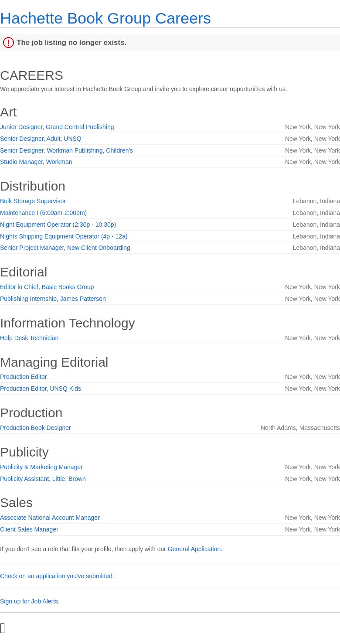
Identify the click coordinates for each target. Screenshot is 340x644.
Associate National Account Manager (50, 518)
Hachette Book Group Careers (105, 18)
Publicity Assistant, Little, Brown (43, 479)
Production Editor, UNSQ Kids (41, 388)
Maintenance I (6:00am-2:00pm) (43, 213)
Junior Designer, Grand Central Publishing (57, 127)
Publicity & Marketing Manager (41, 467)
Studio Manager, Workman (36, 162)
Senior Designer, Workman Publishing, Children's (66, 150)
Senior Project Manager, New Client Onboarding (65, 248)
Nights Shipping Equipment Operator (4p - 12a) (64, 236)
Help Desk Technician (29, 338)
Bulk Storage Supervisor (33, 201)
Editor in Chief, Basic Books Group (47, 287)
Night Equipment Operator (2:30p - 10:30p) (58, 225)
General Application (194, 549)
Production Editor (23, 377)
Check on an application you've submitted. (57, 576)
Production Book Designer (36, 428)
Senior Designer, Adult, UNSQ (41, 139)
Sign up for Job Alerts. (30, 601)
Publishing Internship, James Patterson (53, 299)
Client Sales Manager (29, 529)
